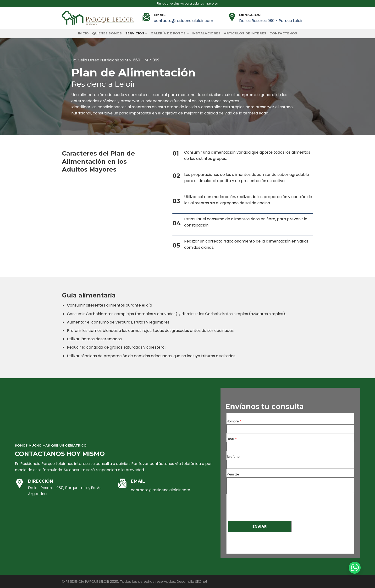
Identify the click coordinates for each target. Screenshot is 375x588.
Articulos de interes (245, 33)
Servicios (136, 34)
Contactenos (283, 33)
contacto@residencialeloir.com (183, 21)
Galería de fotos (170, 34)
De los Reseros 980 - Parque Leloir (271, 21)
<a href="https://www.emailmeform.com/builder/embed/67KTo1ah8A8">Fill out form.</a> (290, 483)
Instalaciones (206, 33)
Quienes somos (107, 33)
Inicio (83, 33)
